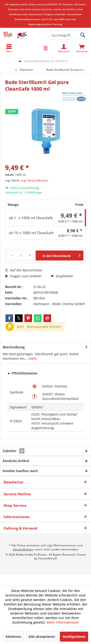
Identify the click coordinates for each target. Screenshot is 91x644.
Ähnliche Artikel (16, 461)
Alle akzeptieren (42, 637)
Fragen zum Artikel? (23, 276)
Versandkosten (23, 549)
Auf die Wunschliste (23, 270)
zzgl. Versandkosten (35, 180)
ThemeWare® (48, 558)
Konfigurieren (74, 637)
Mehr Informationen (63, 622)
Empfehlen (62, 276)
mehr (32, 358)
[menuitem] (82, 48)
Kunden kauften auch (20, 471)
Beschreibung (14, 347)
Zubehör (14, 451)
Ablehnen (13, 637)
